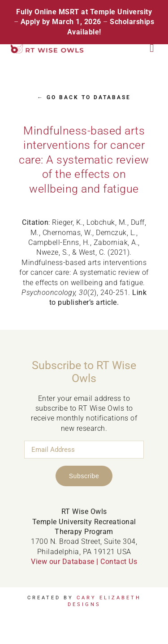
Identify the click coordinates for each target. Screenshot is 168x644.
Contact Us (119, 562)
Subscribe (84, 476)
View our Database (63, 562)
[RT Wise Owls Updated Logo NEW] (47, 48)
